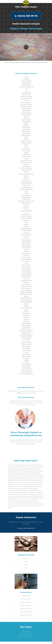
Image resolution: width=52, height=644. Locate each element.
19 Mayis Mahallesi (26, 81)
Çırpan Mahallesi (26, 166)
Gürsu (26, 222)
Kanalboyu (26, 251)
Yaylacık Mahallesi (26, 356)
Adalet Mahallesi (26, 92)
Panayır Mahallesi (26, 327)
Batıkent (26, 139)
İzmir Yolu (26, 250)
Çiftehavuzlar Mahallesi (26, 162)
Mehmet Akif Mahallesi (26, 292)
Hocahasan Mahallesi (26, 234)
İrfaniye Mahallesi (26, 244)
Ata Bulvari (26, 118)
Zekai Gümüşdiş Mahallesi (26, 374)
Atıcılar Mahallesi (26, 122)
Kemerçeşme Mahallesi (26, 259)
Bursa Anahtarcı (26, 149)
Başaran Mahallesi (26, 135)
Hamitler (26, 226)
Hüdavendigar (26, 236)
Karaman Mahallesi (26, 253)
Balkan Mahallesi (26, 131)
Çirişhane (26, 164)
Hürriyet (26, 238)
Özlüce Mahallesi (26, 325)
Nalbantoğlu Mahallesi (26, 300)
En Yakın (26, 193)
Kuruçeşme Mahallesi (26, 290)
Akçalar (26, 100)
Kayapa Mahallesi (26, 257)
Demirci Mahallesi (26, 170)
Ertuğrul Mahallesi (26, 195)
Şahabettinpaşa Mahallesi (26, 331)
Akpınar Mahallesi (26, 102)
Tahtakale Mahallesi (26, 344)
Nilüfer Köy (26, 306)
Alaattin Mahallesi (26, 108)
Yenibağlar (26, 360)
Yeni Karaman (26, 358)
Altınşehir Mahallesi (26, 114)
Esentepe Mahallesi (26, 197)
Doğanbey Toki (26, 180)
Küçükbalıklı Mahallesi (26, 281)
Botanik (26, 145)
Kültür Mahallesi (26, 284)
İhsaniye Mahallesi (26, 240)
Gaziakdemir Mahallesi (26, 211)
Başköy (26, 137)
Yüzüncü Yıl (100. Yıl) (26, 370)
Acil (26, 90)
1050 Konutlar (26, 79)
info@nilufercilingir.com (26, 634)
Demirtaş (26, 172)
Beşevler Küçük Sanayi (26, 141)
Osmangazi (26, 315)
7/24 (26, 89)
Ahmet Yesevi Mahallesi (26, 96)
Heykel (26, 232)
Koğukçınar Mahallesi (26, 275)
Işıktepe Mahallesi (26, 246)
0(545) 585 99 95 (26, 16)
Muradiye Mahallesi (26, 298)
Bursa (26, 147)
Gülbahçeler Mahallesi (26, 217)
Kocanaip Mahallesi (26, 273)
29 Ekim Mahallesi (26, 85)
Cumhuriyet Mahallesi (26, 168)
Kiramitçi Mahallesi (26, 267)
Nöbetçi (26, 310)
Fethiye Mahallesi (26, 203)
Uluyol (26, 352)
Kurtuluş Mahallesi (26, 288)
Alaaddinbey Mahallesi (26, 106)
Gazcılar (26, 209)
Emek (26, 191)
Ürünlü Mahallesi (26, 354)
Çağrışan (26, 153)
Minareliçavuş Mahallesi (26, 294)
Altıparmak (26, 116)
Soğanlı (26, 77)
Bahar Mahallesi (26, 127)
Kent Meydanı (26, 261)
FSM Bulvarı (26, 207)
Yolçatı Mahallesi (26, 366)
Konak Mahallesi (26, 277)
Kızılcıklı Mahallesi (26, 271)
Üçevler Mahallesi (26, 350)
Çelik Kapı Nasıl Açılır (26, 160)
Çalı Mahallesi (26, 154)
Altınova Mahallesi (26, 112)
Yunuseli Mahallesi (26, 368)
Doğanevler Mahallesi (26, 182)
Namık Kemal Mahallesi (26, 302)
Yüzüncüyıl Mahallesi (26, 372)
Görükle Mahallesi (26, 215)
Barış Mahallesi (26, 133)
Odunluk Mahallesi (26, 313)
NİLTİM (26, 304)
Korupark (26, 279)
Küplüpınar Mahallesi (26, 286)
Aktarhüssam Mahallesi (26, 104)
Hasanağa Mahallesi (26, 230)
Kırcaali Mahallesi (26, 269)
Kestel (26, 263)
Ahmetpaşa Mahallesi (26, 98)
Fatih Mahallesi (26, 199)
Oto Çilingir (26, 317)
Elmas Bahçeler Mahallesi (26, 189)
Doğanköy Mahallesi (26, 184)
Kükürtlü (26, 282)
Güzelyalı (26, 224)
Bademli (26, 123)
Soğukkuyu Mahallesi (26, 343)
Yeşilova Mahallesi (26, 364)
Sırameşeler (26, 341)
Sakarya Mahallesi (26, 333)
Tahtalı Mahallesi (26, 346)
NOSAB (26, 312)
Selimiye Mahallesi (26, 339)
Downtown (26, 186)
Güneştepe (26, 220)
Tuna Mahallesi (26, 348)
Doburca (26, 178)
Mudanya (26, 296)
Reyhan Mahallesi (26, 329)
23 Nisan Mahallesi (26, 83)
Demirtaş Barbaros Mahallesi (26, 174)
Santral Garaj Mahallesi (26, 335)
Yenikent (26, 362)
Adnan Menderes (26, 94)
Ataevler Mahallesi (26, 120)
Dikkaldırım (26, 176)
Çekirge (26, 158)
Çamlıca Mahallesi (26, 156)
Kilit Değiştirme (26, 265)
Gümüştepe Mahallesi (26, 218)
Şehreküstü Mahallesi (26, 337)
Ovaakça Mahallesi (26, 323)
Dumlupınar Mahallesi (26, 187)
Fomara (26, 205)
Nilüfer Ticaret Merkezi (26, 308)
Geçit (26, 213)
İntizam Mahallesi (26, 242)
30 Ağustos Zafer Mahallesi (26, 87)
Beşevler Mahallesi (26, 143)
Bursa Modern (26, 151)
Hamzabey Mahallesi (26, 228)
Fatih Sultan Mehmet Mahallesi (26, 201)
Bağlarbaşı (26, 125)
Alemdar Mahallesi (26, 110)
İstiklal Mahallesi (26, 248)
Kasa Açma (26, 255)
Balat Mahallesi (26, 129)
